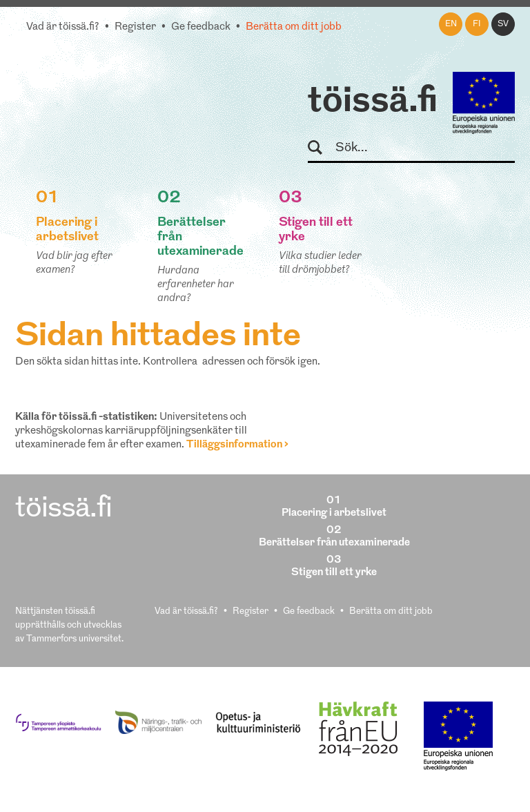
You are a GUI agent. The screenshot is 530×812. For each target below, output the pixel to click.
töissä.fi (373, 102)
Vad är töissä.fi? (63, 27)
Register (135, 27)
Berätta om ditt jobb (294, 27)
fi (477, 24)
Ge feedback (201, 27)
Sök (321, 148)
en (451, 24)
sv (503, 24)
